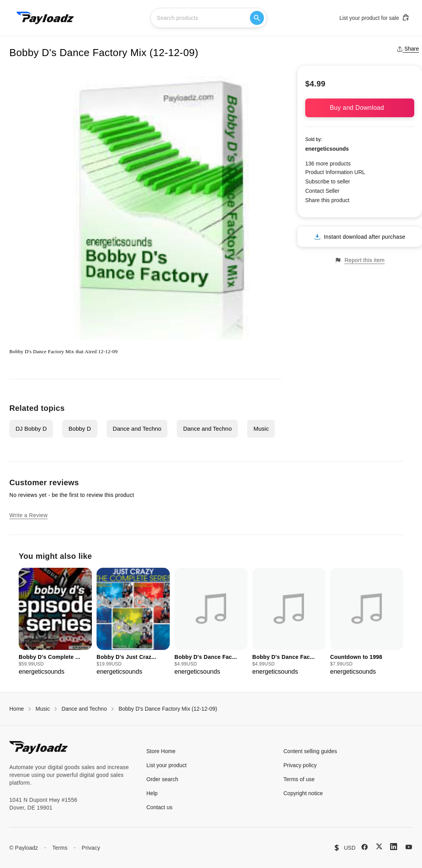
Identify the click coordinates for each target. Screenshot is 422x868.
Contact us (159, 807)
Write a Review (28, 515)
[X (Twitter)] (379, 846)
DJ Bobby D (31, 429)
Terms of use (299, 779)
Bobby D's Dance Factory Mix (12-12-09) (168, 709)
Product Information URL (335, 172)
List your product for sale (375, 18)
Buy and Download (360, 108)
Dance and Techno (137, 429)
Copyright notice (303, 793)
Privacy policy (300, 765)
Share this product (327, 200)
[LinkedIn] (394, 847)
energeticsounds (327, 149)
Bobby (16, 351)
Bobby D (80, 429)
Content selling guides (310, 751)
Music (261, 429)
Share (408, 49)
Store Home (161, 751)
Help (152, 793)
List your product (167, 765)
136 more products (328, 164)
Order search (162, 779)
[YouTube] (409, 847)
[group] (55, 622)
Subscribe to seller (328, 181)
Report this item (360, 260)
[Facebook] (365, 847)
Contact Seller (322, 191)
